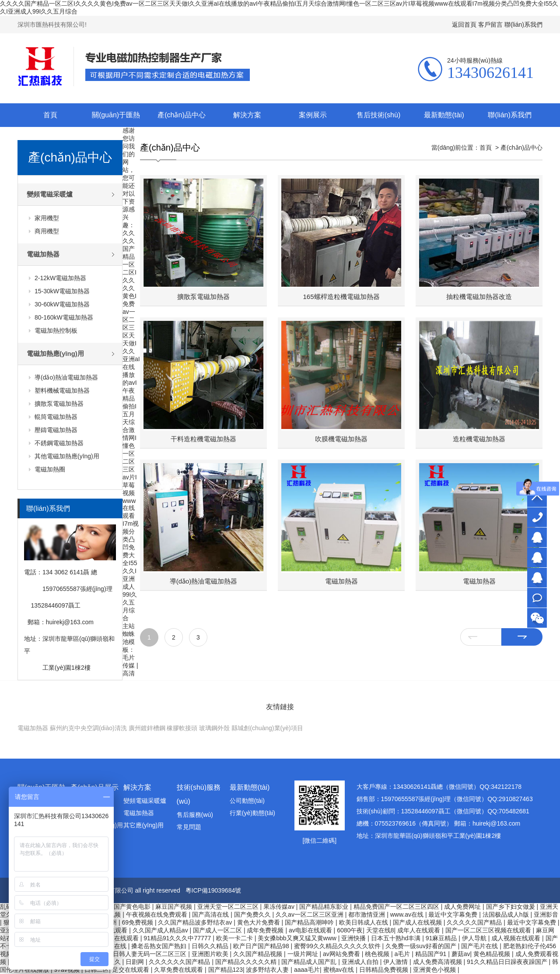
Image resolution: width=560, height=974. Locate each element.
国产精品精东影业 (325, 907)
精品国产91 (432, 954)
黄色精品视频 (493, 954)
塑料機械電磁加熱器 (62, 390)
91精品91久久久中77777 (178, 938)
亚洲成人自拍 (361, 962)
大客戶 (537, 537)
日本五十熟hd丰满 (397, 938)
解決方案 (247, 115)
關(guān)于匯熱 (116, 115)
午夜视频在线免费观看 (157, 914)
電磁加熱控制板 (56, 331)
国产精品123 (226, 970)
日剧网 (136, 962)
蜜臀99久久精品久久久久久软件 (338, 946)
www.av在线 (408, 914)
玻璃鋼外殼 (214, 728)
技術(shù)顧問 (537, 578)
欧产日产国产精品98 (262, 946)
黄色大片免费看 (259, 922)
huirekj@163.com (70, 622)
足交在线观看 (132, 970)
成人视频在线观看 (517, 938)
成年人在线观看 (420, 930)
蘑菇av (461, 954)
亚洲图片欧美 (211, 954)
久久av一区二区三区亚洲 (310, 914)
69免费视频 (138, 922)
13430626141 (537, 517)
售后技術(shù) (378, 115)
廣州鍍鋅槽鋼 (147, 728)
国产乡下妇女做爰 (511, 907)
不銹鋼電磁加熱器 (59, 443)
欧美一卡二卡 (235, 938)
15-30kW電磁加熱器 (62, 291)
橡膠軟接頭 (182, 728)
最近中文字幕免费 (454, 914)
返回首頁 (464, 25)
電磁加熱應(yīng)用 (55, 353)
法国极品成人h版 (507, 914)
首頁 (50, 115)
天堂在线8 (380, 930)
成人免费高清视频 (438, 962)
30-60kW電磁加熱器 (62, 304)
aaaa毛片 (307, 970)
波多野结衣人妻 (268, 970)
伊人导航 (475, 938)
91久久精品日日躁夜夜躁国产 (508, 962)
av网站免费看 (342, 954)
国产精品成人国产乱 (310, 962)
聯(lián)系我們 (523, 25)
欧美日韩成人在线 (364, 922)
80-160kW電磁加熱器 (64, 317)
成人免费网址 (463, 907)
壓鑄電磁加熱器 (56, 430)
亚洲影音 (546, 914)
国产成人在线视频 (418, 922)
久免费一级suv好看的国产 (422, 946)
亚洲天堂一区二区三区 (229, 907)
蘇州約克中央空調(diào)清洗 (88, 728)
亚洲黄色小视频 (435, 970)
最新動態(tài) (444, 115)
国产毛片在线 (480, 946)
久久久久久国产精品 (475, 922)
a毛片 (403, 954)
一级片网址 (304, 954)
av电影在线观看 (311, 930)
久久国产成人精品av (161, 930)
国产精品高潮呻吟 (310, 922)
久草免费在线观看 (179, 970)
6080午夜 (350, 930)
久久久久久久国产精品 (180, 962)
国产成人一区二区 (218, 930)
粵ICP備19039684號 (213, 890)
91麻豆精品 (442, 938)
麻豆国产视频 (175, 907)
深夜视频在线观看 (115, 938)
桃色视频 (378, 954)
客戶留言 (490, 25)
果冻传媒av (280, 907)
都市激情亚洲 (367, 914)
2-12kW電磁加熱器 (60, 278)
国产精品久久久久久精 (247, 962)
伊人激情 (396, 962)
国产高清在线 (211, 914)
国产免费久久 (253, 914)
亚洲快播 (354, 938)
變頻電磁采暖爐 (50, 194)
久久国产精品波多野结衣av (196, 922)
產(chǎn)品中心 (181, 115)
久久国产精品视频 (259, 954)
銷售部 (537, 557)
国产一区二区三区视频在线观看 (489, 930)
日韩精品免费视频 (385, 970)
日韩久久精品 (211, 946)
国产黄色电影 (133, 907)
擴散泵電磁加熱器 (59, 404)
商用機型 (47, 231)
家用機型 (47, 218)
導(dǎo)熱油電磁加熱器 (66, 377)
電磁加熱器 (43, 254)
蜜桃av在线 (340, 970)
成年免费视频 (266, 930)
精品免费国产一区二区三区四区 (397, 907)
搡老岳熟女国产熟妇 (160, 946)
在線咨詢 (537, 598)
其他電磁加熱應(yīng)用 (67, 456)
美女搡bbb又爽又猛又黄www (298, 938)
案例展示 (313, 115)
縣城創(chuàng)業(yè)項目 (267, 728)
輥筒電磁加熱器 (56, 417)
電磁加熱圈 (50, 469)
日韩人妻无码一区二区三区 (150, 954)
